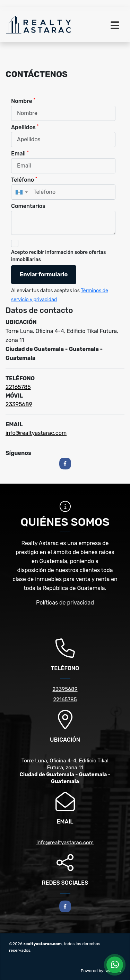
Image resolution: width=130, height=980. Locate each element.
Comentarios (28, 206)
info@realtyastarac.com (36, 433)
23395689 (19, 404)
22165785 (18, 387)
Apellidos (25, 127)
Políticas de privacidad (65, 603)
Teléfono (24, 179)
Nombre (23, 101)
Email (20, 153)
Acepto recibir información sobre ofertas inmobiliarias (59, 256)
